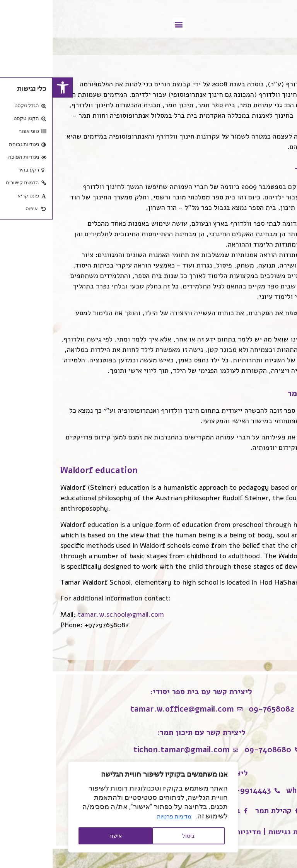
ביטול (136, 836)
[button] (10, 87)
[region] (101, 807)
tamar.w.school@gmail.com (68, 614)
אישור (63, 836)
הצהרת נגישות (239, 832)
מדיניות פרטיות (121, 817)
